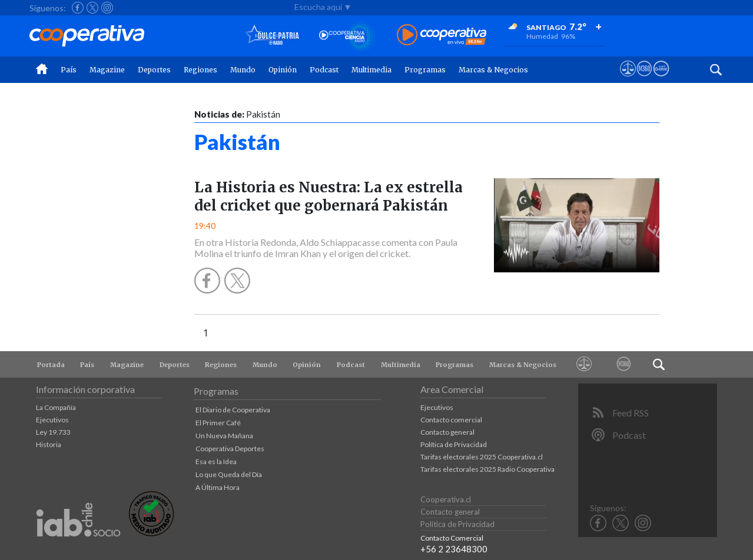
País (69, 70)
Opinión (283, 70)
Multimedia (371, 70)
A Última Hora (218, 487)
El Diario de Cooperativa (233, 410)
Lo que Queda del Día (229, 474)
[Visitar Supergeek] (661, 79)
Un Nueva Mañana (224, 436)
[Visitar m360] (644, 79)
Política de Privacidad (454, 444)
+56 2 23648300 (454, 549)
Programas (425, 70)
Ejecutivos (52, 420)
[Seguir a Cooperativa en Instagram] (107, 8)
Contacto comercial (451, 420)
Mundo (243, 70)
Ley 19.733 (53, 432)
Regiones (200, 70)
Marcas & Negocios (493, 70)
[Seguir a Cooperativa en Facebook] (78, 8)
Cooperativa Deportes (230, 449)
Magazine (107, 70)
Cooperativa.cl (446, 499)
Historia (49, 444)
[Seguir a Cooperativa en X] (92, 8)
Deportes (154, 70)
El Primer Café (218, 423)
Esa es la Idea (216, 461)
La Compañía (56, 407)
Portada (51, 365)
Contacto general (447, 432)
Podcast (324, 70)
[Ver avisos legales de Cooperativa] (628, 79)
